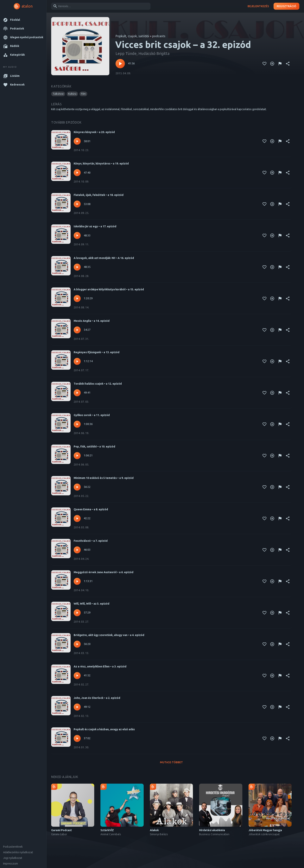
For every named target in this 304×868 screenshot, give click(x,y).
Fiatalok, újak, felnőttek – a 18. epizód (99, 195)
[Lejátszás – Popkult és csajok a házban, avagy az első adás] (77, 738)
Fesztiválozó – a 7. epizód (91, 541)
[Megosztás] (288, 64)
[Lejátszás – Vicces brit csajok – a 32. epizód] (120, 64)
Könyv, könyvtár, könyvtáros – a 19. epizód (101, 164)
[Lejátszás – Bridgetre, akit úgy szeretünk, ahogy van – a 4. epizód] (77, 644)
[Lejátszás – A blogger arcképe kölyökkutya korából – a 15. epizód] (77, 299)
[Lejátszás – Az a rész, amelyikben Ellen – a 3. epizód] (77, 676)
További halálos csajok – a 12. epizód (98, 384)
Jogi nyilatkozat (13, 858)
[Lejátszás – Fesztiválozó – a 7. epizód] (77, 550)
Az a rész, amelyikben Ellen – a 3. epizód (100, 666)
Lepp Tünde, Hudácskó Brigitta (142, 53)
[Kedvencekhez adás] (264, 64)
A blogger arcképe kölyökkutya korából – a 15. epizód (109, 289)
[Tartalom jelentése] (280, 64)
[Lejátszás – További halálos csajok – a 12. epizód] (77, 393)
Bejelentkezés (258, 6)
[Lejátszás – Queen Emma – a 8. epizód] (77, 518)
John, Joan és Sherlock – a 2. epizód (97, 698)
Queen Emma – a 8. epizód (91, 509)
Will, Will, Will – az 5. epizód (92, 604)
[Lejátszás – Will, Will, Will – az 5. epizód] (77, 613)
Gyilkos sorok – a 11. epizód (92, 415)
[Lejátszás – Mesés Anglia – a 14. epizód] (77, 330)
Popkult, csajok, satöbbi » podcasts (140, 36)
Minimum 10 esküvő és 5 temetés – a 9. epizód (104, 478)
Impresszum (10, 864)
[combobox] (100, 6)
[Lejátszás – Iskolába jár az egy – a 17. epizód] (77, 235)
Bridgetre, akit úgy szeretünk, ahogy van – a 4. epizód (109, 635)
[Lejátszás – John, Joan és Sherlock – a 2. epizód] (77, 707)
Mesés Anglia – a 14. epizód (92, 321)
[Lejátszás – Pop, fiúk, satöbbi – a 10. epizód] (77, 456)
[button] (23, 20)
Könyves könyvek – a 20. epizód (94, 132)
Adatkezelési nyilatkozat (18, 852)
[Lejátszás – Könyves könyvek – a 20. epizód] (77, 141)
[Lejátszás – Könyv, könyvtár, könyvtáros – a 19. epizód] (77, 173)
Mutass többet (171, 762)
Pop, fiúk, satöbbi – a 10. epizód (94, 447)
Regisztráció (286, 6)
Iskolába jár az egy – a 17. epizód (95, 226)
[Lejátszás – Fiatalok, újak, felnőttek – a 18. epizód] (77, 204)
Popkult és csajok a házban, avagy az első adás (104, 729)
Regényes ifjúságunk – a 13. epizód (97, 352)
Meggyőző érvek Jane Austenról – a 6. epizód (104, 572)
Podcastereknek (13, 847)
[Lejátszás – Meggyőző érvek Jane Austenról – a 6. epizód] (77, 581)
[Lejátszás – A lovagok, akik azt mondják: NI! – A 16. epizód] (77, 267)
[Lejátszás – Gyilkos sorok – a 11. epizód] (77, 424)
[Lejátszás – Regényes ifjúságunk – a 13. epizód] (77, 361)
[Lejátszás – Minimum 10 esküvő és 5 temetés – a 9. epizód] (77, 487)
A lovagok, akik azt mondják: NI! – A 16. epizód (104, 258)
